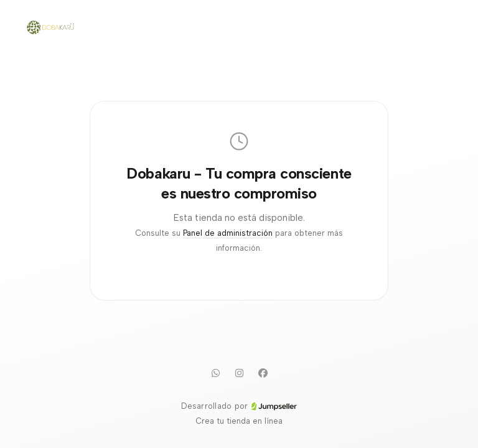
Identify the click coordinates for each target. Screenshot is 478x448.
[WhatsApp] (215, 373)
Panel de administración (228, 233)
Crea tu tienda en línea (239, 421)
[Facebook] (263, 373)
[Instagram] (239, 373)
